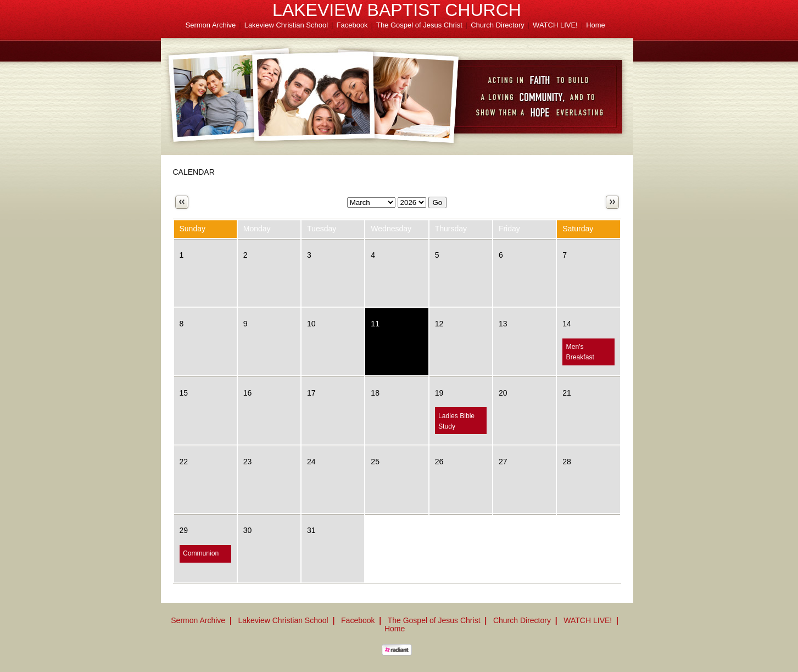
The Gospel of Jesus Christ (419, 25)
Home (596, 25)
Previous (182, 202)
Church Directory (498, 25)
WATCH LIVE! (555, 25)
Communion (201, 553)
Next (612, 202)
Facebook (352, 25)
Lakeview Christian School (286, 25)
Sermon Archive (211, 25)
